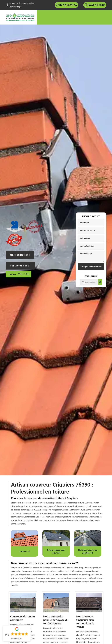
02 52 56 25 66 (68, 5)
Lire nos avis (17, 638)
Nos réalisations (20, 255)
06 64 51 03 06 (96, 5)
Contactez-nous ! (20, 266)
